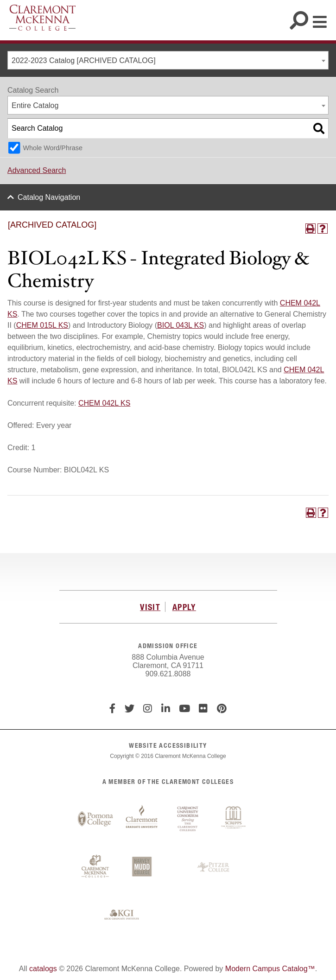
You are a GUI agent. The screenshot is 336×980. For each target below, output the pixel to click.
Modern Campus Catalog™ (270, 969)
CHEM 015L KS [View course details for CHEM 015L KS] (42, 325)
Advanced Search (37, 170)
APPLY (184, 607)
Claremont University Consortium (188, 819)
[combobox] (168, 60)
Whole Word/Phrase (53, 148)
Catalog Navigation (49, 197)
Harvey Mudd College (142, 867)
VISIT (150, 607)
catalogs (43, 969)
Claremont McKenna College (42, 18)
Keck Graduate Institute (122, 915)
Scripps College (235, 819)
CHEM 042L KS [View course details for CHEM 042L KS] (104, 403)
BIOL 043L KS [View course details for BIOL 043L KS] (181, 325)
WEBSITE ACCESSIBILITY (168, 745)
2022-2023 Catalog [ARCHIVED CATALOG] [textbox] (84, 60)
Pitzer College (215, 867)
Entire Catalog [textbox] (35, 105)
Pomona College (95, 819)
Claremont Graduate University (142, 819)
